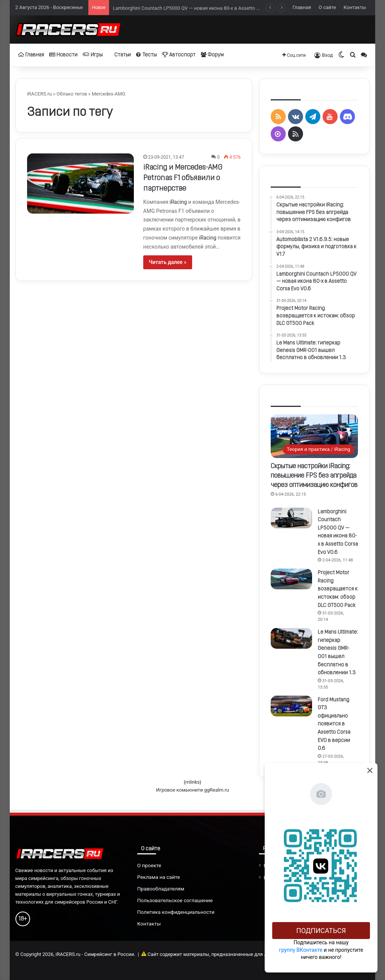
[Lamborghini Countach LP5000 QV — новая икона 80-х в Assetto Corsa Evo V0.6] (291, 518)
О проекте (149, 865)
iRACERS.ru (39, 94)
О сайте (327, 7)
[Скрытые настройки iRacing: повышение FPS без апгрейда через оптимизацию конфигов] (314, 436)
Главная (302, 7)
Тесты (146, 55)
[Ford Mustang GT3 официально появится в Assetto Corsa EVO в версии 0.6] (291, 706)
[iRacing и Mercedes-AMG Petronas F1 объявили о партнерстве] (80, 184)
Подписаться (321, 931)
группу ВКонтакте (301, 950)
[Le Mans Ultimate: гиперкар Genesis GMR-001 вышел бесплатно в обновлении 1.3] (291, 638)
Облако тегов (72, 94)
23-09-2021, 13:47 (166, 157)
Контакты (355, 7)
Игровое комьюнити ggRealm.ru (192, 790)
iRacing (178, 202)
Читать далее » (168, 262)
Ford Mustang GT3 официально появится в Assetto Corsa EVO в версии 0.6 (334, 724)
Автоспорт (179, 55)
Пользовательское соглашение (175, 900)
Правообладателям (161, 889)
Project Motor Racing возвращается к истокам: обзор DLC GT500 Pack (338, 589)
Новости (63, 55)
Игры (93, 55)
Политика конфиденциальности (176, 912)
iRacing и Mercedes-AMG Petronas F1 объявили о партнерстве (183, 178)
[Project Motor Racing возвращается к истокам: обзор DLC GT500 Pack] (291, 579)
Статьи (119, 55)
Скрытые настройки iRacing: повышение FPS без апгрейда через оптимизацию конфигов (314, 476)
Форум (212, 55)
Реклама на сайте (159, 877)
